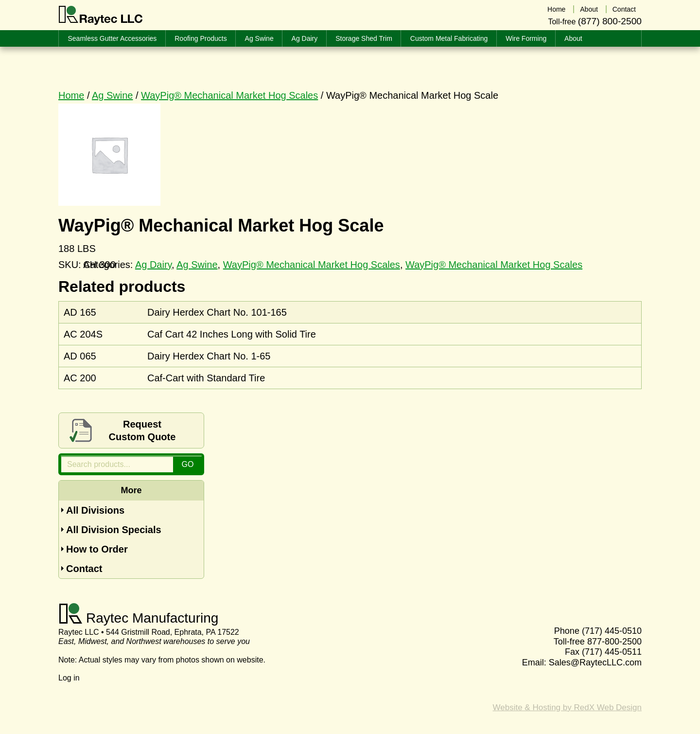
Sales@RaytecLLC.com (595, 662)
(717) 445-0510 (612, 631)
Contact (84, 569)
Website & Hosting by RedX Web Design (567, 707)
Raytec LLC (101, 16)
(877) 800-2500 (610, 21)
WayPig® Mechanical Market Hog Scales (229, 95)
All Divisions (95, 510)
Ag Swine (113, 95)
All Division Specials (114, 530)
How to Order (97, 549)
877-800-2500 (614, 642)
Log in (69, 678)
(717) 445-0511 (612, 652)
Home (71, 95)
